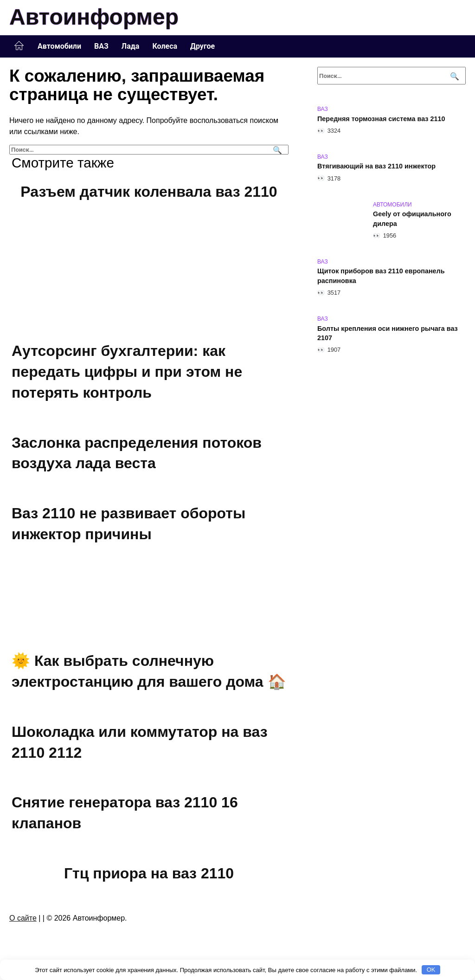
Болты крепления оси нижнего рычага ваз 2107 (388, 333)
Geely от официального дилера (412, 219)
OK (431, 970)
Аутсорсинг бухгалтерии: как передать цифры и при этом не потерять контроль (127, 372)
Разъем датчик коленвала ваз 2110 (149, 192)
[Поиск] (276, 150)
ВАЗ (101, 46)
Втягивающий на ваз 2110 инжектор (376, 167)
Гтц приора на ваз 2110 (149, 873)
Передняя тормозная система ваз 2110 (381, 119)
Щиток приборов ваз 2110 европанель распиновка (381, 276)
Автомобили (59, 46)
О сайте (23, 918)
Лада (131, 46)
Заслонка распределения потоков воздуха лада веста (137, 453)
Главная (19, 46)
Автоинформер (94, 17)
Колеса (165, 46)
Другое (202, 46)
